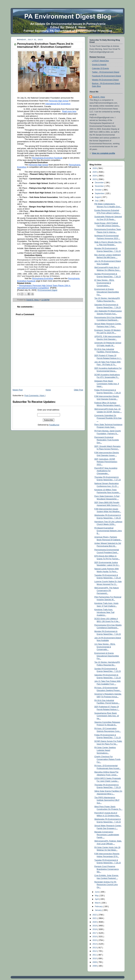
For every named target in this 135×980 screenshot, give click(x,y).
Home (48, 390)
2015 (95, 940)
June (97, 892)
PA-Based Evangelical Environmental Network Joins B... (108, 531)
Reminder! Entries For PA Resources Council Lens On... (106, 885)
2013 (95, 948)
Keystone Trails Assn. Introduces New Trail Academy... (104, 612)
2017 (95, 933)
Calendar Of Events (101, 68)
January (99, 910)
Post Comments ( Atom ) (35, 396)
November (100, 186)
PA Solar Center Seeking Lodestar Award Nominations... (105, 750)
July (97, 201)
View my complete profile (104, 153)
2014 (95, 944)
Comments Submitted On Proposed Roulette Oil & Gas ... (108, 418)
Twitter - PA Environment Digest (106, 72)
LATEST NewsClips (101, 61)
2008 (95, 966)
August (98, 197)
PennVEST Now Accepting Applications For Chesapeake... (106, 471)
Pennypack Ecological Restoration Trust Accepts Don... (107, 440)
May (97, 896)
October (99, 190)
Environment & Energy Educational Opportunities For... (107, 292)
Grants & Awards (99, 65)
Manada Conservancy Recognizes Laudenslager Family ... (107, 835)
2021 (95, 918)
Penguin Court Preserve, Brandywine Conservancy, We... (107, 869)
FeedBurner (54, 425)
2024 (95, 176)
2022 (95, 915)
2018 (95, 929)
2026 (95, 168)
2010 (95, 959)
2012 (95, 951)
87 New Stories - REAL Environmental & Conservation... (104, 283)
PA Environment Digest (47, 290)
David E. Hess (99, 97)
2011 (95, 955)
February (99, 907)
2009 (95, 962)
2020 (95, 922)
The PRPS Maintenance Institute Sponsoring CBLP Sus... (107, 800)
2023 (95, 179)
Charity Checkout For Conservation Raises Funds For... (107, 759)
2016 (95, 937)
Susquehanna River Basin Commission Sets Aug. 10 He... (107, 716)
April (97, 899)
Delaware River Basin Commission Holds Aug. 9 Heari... (107, 384)
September (100, 193)
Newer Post (18, 390)
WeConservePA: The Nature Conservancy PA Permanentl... (107, 591)
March (98, 903)
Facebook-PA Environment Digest (107, 76)
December (100, 183)
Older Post (79, 390)
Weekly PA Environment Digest (105, 80)
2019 (95, 926)
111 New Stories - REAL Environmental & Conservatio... (105, 647)
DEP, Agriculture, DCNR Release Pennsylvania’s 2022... (106, 462)
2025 (95, 172)
